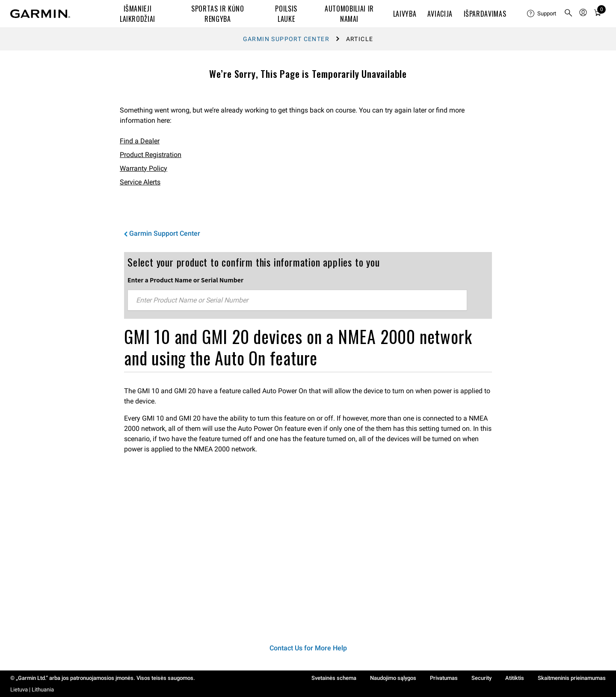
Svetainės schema (334, 678)
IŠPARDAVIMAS (485, 14)
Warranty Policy (144, 168)
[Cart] (598, 14)
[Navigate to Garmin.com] (40, 14)
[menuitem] (542, 14)
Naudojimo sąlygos (393, 678)
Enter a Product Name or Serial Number (185, 280)
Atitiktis (515, 678)
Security (481, 678)
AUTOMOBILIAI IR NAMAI (349, 14)
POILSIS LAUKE (286, 14)
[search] (569, 14)
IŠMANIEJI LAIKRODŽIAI (138, 14)
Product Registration (151, 155)
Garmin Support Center (286, 39)
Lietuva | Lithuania (32, 690)
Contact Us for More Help (308, 648)
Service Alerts (140, 182)
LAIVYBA (405, 14)
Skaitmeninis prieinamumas (572, 678)
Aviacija (440, 14)
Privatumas (444, 678)
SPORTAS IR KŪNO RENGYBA (218, 14)
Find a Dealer (140, 141)
